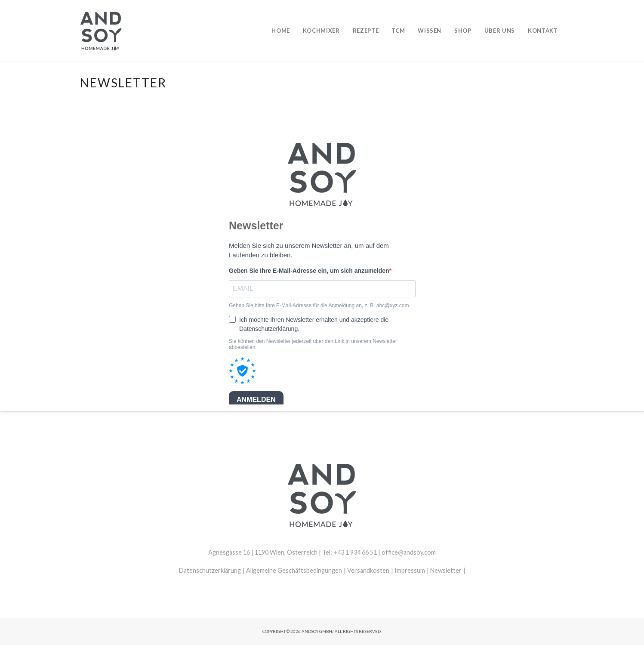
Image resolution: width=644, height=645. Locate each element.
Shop (463, 31)
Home (281, 31)
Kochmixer (321, 31)
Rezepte (366, 31)
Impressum (410, 570)
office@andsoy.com (409, 552)
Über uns (500, 31)
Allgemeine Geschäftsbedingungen (294, 570)
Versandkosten (368, 570)
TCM (398, 31)
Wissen (430, 31)
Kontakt (543, 31)
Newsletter (446, 570)
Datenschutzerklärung (210, 570)
